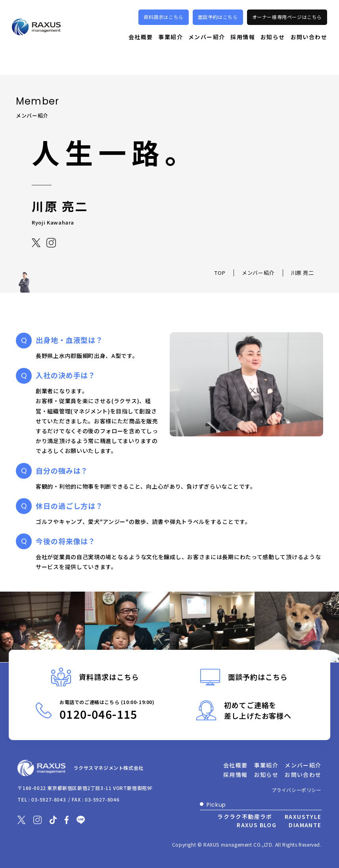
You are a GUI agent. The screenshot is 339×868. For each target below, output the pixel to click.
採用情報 (243, 47)
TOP (220, 273)
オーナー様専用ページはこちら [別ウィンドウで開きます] (287, 28)
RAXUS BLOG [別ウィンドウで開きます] (257, 825)
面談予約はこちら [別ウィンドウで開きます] (218, 28)
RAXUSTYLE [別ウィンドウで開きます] (303, 817)
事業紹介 (170, 47)
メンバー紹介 (207, 47)
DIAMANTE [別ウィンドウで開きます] (305, 825)
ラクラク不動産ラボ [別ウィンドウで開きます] (245, 817)
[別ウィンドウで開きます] (36, 242)
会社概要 (141, 47)
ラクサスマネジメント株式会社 (112, 768)
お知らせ (273, 47)
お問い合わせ (309, 47)
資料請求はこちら (164, 28)
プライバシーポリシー (297, 790)
